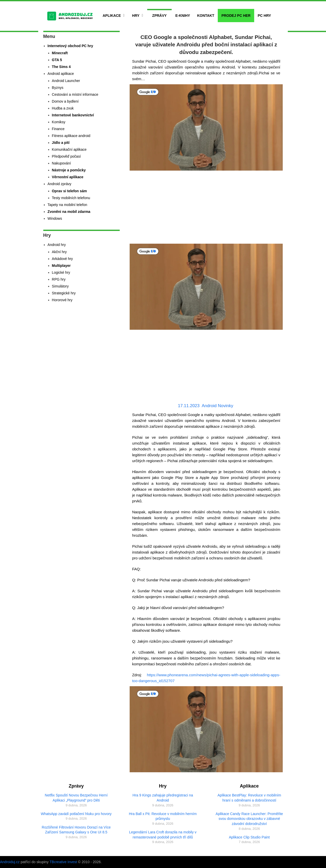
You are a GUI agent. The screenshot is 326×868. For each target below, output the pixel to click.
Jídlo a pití (61, 143)
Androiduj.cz (10, 862)
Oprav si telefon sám (70, 191)
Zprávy (160, 16)
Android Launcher (66, 81)
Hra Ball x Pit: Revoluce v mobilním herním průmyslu (163, 816)
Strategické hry (64, 293)
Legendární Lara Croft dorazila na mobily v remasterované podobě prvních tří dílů (163, 835)
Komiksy (59, 122)
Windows (55, 218)
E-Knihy (183, 16)
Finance (58, 129)
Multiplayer (61, 266)
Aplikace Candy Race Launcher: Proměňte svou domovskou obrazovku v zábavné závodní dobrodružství (249, 819)
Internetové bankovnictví (73, 115)
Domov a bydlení (65, 101)
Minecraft (60, 53)
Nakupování (62, 163)
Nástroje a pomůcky (69, 170)
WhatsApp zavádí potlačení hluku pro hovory (76, 814)
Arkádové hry (62, 259)
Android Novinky (218, 406)
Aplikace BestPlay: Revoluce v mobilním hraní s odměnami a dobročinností (249, 798)
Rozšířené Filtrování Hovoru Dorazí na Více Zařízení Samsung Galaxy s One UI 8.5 (76, 830)
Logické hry (61, 272)
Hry (136, 16)
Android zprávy (59, 184)
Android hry (57, 245)
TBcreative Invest (63, 862)
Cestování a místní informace (75, 94)
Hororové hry (62, 300)
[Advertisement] (206, 208)
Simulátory (60, 286)
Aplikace (112, 16)
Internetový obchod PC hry (70, 46)
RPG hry (59, 279)
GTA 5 (57, 60)
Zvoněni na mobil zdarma (69, 212)
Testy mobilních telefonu (71, 198)
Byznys (58, 88)
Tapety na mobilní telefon (67, 205)
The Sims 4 (61, 67)
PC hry (264, 16)
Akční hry (59, 252)
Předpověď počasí (66, 156)
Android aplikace (61, 74)
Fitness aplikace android (71, 136)
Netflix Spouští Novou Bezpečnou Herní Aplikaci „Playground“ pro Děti (76, 798)
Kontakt (206, 16)
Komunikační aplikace (69, 149)
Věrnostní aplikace (68, 177)
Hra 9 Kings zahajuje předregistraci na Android (163, 798)
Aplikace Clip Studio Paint (249, 837)
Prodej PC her (236, 16)
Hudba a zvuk (63, 108)
